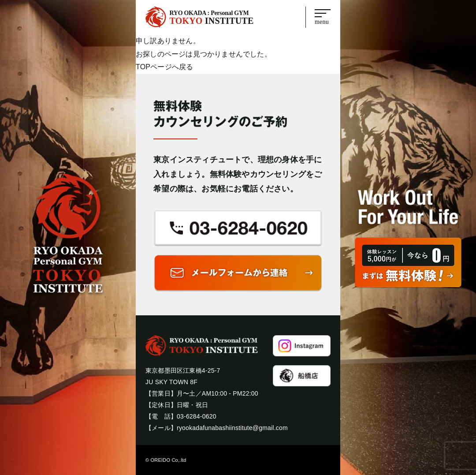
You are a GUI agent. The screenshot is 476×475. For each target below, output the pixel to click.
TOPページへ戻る (164, 67)
